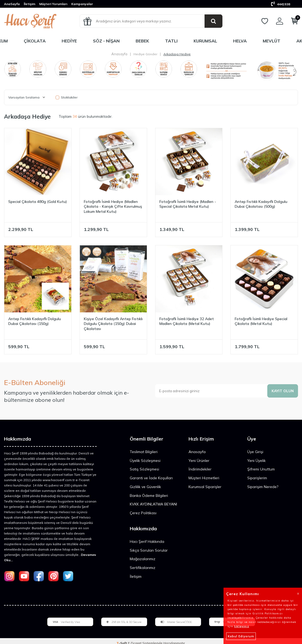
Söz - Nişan (106, 41)
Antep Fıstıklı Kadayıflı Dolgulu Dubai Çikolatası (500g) (261, 204)
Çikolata (35, 41)
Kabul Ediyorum (241, 636)
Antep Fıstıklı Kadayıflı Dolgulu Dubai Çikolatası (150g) (35, 321)
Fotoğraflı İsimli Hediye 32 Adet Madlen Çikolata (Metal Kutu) (187, 321)
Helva (240, 41)
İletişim (30, 4)
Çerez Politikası (143, 513)
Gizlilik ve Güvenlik (145, 487)
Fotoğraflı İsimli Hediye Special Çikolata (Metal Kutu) (261, 321)
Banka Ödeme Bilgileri (149, 496)
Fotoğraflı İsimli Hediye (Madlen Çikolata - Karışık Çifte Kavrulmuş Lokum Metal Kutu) (113, 207)
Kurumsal (205, 41)
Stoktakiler (66, 97)
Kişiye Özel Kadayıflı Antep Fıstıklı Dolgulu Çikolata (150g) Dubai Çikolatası (113, 324)
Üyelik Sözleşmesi (145, 461)
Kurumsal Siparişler (205, 487)
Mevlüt (272, 41)
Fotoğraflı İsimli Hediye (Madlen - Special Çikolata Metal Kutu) (188, 204)
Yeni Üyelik (256, 461)
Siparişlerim (257, 478)
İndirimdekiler (200, 469)
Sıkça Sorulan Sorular (149, 550)
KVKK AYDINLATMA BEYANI (153, 504)
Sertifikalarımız (143, 568)
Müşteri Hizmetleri (204, 478)
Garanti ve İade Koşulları (151, 478)
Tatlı (171, 41)
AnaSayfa (12, 4)
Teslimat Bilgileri (144, 452)
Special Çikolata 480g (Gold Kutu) (38, 202)
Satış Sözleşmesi (144, 469)
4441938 (281, 4)
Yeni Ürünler (199, 461)
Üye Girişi (255, 452)
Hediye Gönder (145, 54)
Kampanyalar (82, 4)
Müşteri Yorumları (53, 4)
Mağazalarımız (143, 559)
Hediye (69, 41)
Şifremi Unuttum (261, 469)
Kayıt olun (282, 391)
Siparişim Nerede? (263, 487)
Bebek (142, 41)
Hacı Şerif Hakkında (147, 541)
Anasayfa (119, 54)
